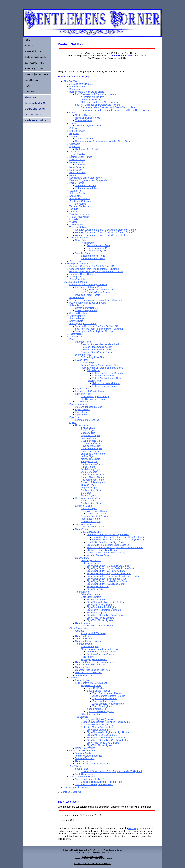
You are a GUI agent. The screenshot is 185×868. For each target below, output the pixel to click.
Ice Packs (74, 152)
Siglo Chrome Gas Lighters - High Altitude (108, 732)
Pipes (72, 339)
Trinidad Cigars (89, 485)
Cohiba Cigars (88, 430)
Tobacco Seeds (83, 753)
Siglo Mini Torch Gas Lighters (102, 735)
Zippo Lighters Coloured (105, 699)
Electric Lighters (83, 680)
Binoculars (81, 204)
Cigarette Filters (83, 636)
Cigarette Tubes (83, 667)
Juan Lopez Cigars (91, 451)
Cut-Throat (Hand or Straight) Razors (88, 284)
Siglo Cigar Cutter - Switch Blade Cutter (107, 579)
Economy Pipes (83, 394)
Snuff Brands (82, 769)
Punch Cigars (88, 467)
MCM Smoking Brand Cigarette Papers (101, 649)
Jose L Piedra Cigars (92, 449)
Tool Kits (74, 209)
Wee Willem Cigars (91, 521)
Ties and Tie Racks (79, 206)
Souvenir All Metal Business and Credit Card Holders (108, 107)
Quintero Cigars (89, 472)
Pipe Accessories (78, 404)
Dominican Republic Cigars (89, 498)
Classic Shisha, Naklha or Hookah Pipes (102, 782)
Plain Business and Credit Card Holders (96, 94)
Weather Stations (78, 227)
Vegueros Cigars (89, 488)
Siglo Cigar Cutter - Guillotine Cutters (106, 571)
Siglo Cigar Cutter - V (98, 587)
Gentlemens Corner (114, 850)
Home (27, 40)
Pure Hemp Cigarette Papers (102, 652)
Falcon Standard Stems (105, 386)
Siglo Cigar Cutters (91, 563)
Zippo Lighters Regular (98, 691)
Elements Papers (90, 646)
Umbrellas (75, 219)
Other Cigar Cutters (91, 561)
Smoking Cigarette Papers (100, 654)
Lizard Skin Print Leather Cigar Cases (106, 542)
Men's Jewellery (78, 167)
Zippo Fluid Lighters (91, 686)
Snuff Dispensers (84, 774)
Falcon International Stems (106, 383)
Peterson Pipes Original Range (97, 352)
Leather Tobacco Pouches (89, 672)
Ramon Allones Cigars (92, 477)
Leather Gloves (77, 159)
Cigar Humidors (83, 623)
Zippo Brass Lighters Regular (107, 693)
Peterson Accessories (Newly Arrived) (100, 344)
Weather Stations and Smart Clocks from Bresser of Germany (107, 230)
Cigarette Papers (84, 644)
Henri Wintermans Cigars (94, 511)
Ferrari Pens (87, 243)
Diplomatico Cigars (91, 436)
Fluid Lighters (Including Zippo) (91, 683)
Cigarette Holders (84, 639)
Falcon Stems (94, 381)
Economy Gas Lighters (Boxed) (97, 725)
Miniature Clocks (84, 120)
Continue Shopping (71, 792)
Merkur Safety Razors (86, 311)
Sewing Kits (75, 191)
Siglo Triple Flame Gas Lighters (103, 743)
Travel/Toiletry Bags (79, 217)
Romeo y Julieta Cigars (93, 482)
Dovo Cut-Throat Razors (88, 295)
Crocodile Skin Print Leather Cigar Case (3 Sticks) (118, 540)
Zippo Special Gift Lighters (100, 712)
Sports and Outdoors (80, 201)
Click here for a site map (92, 857)
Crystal (73, 123)
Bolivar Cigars (88, 428)
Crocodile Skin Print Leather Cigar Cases (108, 534)
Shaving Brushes (78, 313)
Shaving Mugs (77, 318)
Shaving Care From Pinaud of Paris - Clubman (99, 329)
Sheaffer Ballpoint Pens (93, 256)
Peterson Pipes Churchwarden (97, 347)
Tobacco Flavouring (85, 675)
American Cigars (84, 524)
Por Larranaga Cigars (92, 464)
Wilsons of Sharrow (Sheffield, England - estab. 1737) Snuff (111, 771)
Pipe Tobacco (76, 417)
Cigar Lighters (82, 592)
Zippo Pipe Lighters (102, 706)
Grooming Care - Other (81, 274)
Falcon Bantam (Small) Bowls (108, 373)
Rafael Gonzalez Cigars (93, 475)
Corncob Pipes (83, 402)
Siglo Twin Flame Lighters (100, 620)
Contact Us (30, 92)
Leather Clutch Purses (81, 157)
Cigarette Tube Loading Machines (92, 670)
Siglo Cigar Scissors (97, 589)
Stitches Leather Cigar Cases (102, 550)
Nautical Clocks (83, 115)
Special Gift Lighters (80, 199)
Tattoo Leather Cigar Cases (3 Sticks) (106, 553)
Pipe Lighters (82, 415)
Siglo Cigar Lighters (91, 597)
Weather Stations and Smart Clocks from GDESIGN (102, 235)
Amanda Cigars (89, 508)
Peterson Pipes (83, 342)
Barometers (75, 89)
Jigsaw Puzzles (77, 154)
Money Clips (76, 175)
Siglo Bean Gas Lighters (99, 730)
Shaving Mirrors (77, 316)
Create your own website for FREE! (93, 863)
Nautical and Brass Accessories (86, 178)
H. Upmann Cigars (90, 443)
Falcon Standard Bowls (104, 376)
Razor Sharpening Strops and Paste (88, 303)
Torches (73, 212)
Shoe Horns (76, 196)
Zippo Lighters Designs (104, 701)
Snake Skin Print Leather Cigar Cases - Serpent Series (115, 547)
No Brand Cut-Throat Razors (96, 292)
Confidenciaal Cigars (92, 490)
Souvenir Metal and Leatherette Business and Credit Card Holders (115, 110)
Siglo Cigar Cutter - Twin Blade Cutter (106, 584)
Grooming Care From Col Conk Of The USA (92, 266)
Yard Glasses (76, 261)
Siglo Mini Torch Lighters (99, 605)
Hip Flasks (75, 146)
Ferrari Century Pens (97, 251)
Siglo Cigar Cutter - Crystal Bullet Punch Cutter (111, 568)
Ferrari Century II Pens (98, 245)
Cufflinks (74, 128)
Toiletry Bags (76, 334)
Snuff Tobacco (77, 766)
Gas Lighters (82, 717)
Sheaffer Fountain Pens (93, 258)
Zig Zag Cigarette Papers (94, 659)
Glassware (75, 144)
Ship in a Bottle (77, 193)
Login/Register (31, 80)
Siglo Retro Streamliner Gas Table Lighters (109, 740)
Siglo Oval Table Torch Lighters (103, 607)
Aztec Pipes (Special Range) (96, 396)
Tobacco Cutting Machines (89, 756)
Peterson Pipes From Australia (97, 350)
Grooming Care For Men (76, 264)
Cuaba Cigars (88, 433)
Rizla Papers (88, 657)
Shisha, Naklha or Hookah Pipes (92, 779)
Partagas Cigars (89, 462)
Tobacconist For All (73, 337)
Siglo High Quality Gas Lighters (97, 727)
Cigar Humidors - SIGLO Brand (97, 626)
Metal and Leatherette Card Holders (99, 102)
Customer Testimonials (35, 57)
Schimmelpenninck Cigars (94, 516)
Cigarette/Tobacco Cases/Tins (91, 665)
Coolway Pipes (89, 363)
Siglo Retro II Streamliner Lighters (104, 610)
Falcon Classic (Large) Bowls (107, 378)
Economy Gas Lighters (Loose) (97, 719)
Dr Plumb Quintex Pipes (93, 357)
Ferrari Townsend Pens (99, 248)
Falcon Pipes (82, 360)
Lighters (73, 678)
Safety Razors (77, 305)
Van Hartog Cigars (90, 519)
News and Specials (33, 51)
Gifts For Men (71, 81)
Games (73, 136)
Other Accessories (79, 628)
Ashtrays (80, 631)
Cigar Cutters (82, 558)
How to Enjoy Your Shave (36, 74)
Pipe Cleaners (82, 409)
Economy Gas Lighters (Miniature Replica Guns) (106, 722)
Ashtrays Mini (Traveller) (93, 633)
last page (133, 828)
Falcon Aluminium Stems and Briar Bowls (102, 368)
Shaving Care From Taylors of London (95, 331)
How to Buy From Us (34, 69)
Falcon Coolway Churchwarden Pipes (100, 365)
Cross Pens (81, 240)
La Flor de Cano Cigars (93, 454)
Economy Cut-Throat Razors (90, 287)
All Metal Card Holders (92, 97)
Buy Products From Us (35, 63)
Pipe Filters (81, 412)
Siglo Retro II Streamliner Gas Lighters (107, 738)
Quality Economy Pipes (93, 399)
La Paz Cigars (88, 456)
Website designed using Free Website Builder (92, 859)
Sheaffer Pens (82, 253)
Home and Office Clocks (88, 118)
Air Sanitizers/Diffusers (81, 84)
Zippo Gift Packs (95, 688)
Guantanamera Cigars (92, 441)
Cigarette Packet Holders (88, 641)
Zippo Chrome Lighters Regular (109, 696)
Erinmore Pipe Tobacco (87, 420)
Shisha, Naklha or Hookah (83, 777)
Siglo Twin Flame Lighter (99, 745)
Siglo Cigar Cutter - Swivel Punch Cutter (107, 581)
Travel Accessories (79, 214)
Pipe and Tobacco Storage (89, 407)
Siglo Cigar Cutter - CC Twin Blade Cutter (108, 566)
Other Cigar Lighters (91, 594)
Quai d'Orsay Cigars (91, 469)
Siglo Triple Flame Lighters (100, 618)
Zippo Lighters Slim (97, 709)
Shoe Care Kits (77, 279)
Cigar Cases (82, 529)
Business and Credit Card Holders (87, 92)
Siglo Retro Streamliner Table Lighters (106, 615)
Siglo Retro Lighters (97, 613)
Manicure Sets (77, 162)
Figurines (74, 133)
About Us (29, 46)
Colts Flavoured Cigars (93, 527)
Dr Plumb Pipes (83, 355)
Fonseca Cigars (89, 438)
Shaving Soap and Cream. (83, 324)
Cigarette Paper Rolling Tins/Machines (95, 662)
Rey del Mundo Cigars (92, 480)
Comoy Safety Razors (86, 308)
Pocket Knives (77, 183)
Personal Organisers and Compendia (88, 180)
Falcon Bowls (94, 370)
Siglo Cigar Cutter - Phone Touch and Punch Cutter (113, 576)
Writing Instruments (79, 238)
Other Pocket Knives (86, 186)
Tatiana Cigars (88, 495)
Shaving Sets (76, 321)
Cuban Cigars (82, 425)
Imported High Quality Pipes (90, 391)
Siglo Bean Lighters (97, 600)
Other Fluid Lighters (91, 714)
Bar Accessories (78, 87)
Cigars (73, 422)
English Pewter (77, 131)
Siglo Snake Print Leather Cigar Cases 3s (108, 545)
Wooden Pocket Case (98, 555)
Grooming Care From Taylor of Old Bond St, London (96, 271)
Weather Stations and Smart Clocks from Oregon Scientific (105, 232)
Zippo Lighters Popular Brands (108, 704)
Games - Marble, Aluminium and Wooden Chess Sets (103, 141)
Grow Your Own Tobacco (82, 751)
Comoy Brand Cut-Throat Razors (98, 290)
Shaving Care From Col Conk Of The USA (97, 326)
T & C (27, 86)
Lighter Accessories (85, 748)
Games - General (84, 139)
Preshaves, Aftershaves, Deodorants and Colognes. (96, 300)
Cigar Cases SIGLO (91, 532)
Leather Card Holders (92, 100)
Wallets (73, 222)
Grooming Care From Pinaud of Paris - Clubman (94, 269)
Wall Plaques (76, 225)
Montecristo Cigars (91, 459)
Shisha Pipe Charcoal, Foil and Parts (94, 784)
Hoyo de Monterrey (91, 446)
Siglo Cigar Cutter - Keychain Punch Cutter (109, 574)
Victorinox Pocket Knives (88, 188)
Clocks (73, 113)
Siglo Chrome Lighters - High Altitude (106, 602)
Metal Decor (76, 170)
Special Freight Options (76, 787)
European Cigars (84, 506)
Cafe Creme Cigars (97, 514)
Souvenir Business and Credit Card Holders (97, 105)
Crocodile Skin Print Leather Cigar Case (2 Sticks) (118, 537)
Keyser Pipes (82, 389)
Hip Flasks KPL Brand (86, 149)
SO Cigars (86, 493)
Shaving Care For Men (75, 282)
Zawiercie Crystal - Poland (89, 126)
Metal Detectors (77, 173)
